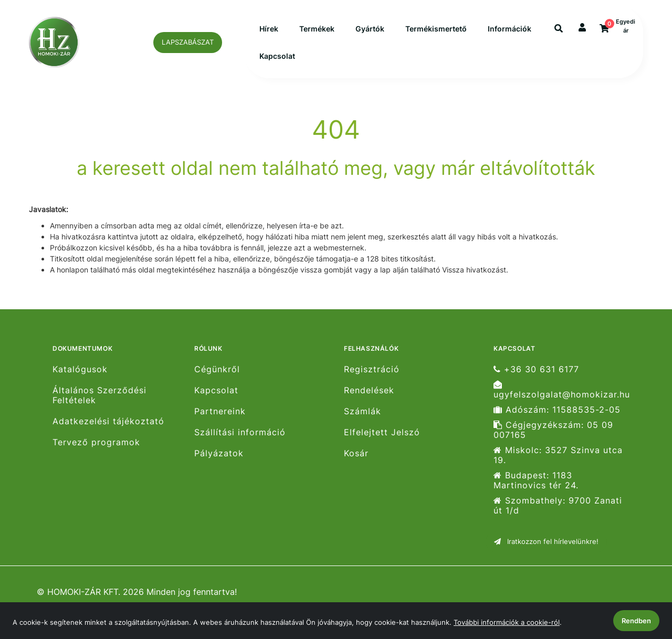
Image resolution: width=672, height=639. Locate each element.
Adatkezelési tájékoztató (108, 428)
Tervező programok (96, 449)
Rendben (636, 621)
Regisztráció (372, 376)
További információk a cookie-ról (507, 622)
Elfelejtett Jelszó (382, 439)
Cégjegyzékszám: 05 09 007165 (553, 437)
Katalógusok (80, 376)
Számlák (363, 418)
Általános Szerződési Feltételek (99, 402)
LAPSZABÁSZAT (188, 45)
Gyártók (370, 32)
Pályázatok (219, 460)
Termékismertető (436, 32)
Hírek (269, 32)
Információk (281, 60)
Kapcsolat (342, 60)
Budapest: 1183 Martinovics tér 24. (536, 487)
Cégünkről (217, 376)
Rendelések (369, 397)
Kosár (356, 460)
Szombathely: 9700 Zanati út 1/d (558, 512)
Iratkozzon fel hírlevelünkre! (546, 548)
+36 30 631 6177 (536, 376)
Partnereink (220, 418)
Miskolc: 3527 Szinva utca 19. (558, 462)
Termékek (317, 32)
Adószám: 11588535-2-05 (557, 417)
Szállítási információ (240, 439)
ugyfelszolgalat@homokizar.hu (562, 397)
